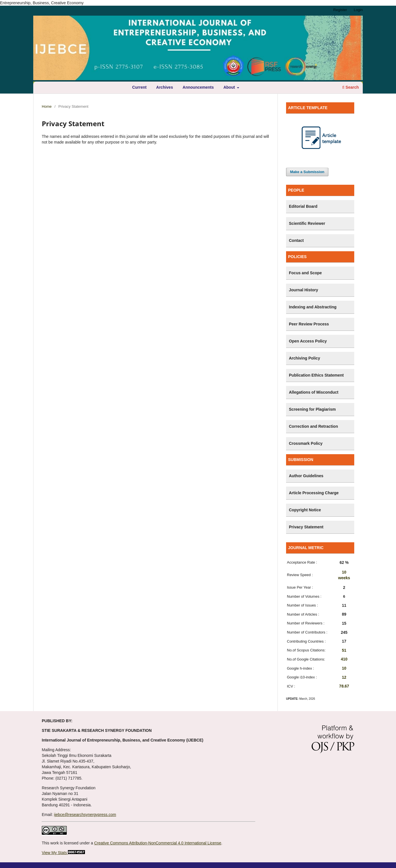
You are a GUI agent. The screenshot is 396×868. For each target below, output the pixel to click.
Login (358, 10)
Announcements (198, 87)
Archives (165, 87)
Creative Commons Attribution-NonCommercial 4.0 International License (158, 843)
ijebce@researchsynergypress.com (85, 815)
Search (351, 87)
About (230, 87)
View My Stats (54, 853)
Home (47, 106)
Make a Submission (307, 172)
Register (340, 10)
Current (139, 87)
